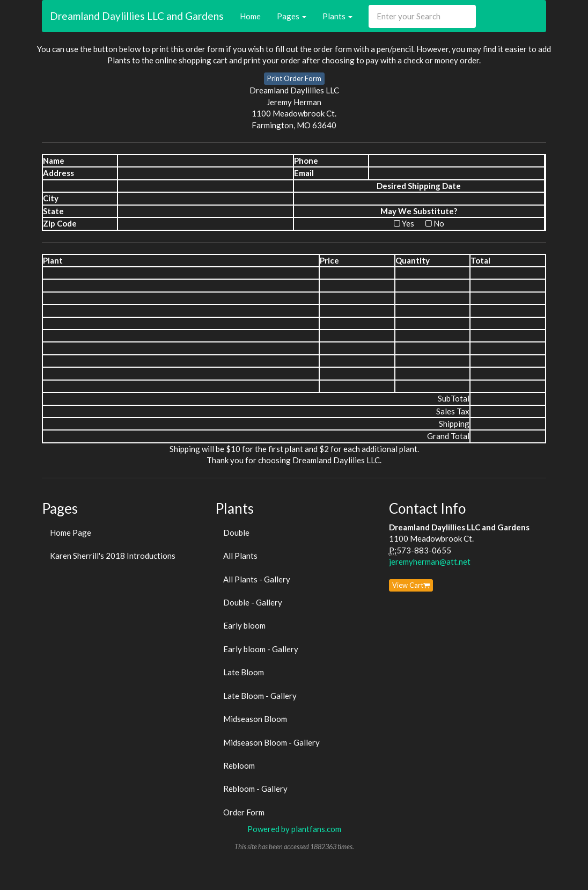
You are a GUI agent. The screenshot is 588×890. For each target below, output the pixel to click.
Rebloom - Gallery (255, 789)
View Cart (411, 585)
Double (236, 532)
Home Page (71, 532)
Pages (292, 16)
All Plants (240, 556)
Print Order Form (294, 78)
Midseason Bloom (255, 719)
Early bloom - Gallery (261, 649)
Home (250, 16)
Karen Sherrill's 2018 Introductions (113, 556)
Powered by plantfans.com (294, 829)
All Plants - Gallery (257, 579)
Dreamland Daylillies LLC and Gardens (137, 16)
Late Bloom (244, 672)
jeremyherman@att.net (430, 561)
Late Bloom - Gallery (260, 696)
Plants (337, 16)
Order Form (244, 812)
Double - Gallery (253, 602)
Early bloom (244, 625)
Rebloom (239, 765)
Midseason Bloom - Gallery (271, 742)
